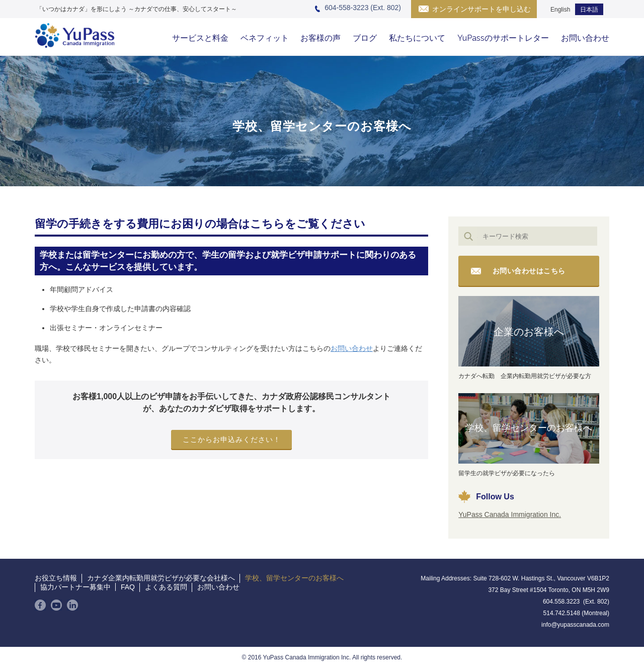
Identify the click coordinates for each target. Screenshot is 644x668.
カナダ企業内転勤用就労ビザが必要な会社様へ (161, 578)
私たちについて (417, 38)
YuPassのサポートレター (503, 38)
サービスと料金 (200, 38)
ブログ (365, 38)
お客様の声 (320, 38)
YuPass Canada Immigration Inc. (510, 514)
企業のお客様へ (529, 332)
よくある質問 (166, 587)
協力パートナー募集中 (75, 587)
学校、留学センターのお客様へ (529, 428)
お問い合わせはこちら (529, 271)
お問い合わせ (585, 38)
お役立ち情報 (56, 578)
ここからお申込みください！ (232, 439)
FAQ (128, 587)
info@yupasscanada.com (575, 625)
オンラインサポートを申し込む (481, 9)
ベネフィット (265, 38)
